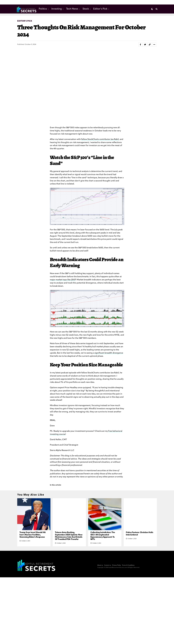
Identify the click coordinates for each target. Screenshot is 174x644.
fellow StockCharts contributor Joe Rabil (100, 139)
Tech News (72, 9)
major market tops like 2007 (63, 280)
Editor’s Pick (100, 9)
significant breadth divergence (109, 353)
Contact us (108, 567)
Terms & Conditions (128, 567)
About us (100, 567)
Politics (43, 9)
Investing (57, 9)
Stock (86, 9)
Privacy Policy (117, 567)
